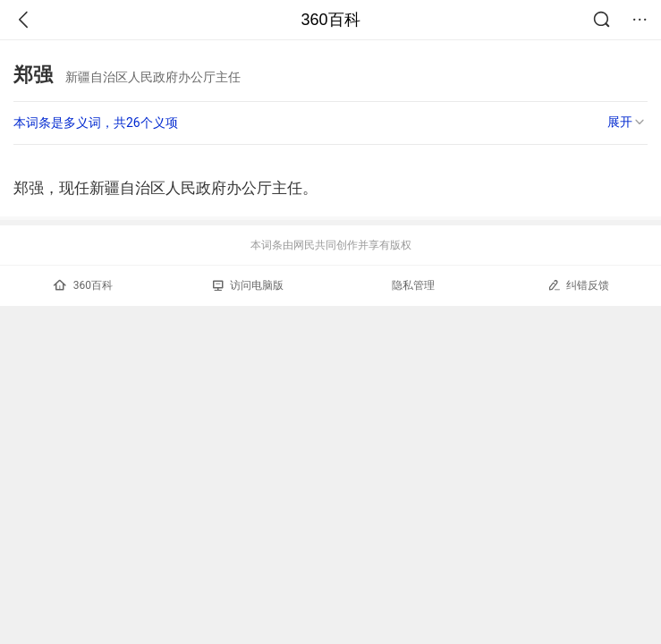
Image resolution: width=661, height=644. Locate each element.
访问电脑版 (248, 285)
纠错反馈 (578, 285)
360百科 (330, 20)
